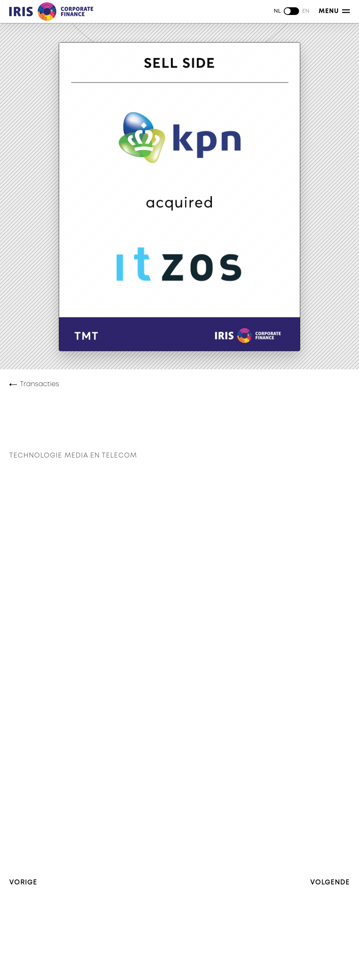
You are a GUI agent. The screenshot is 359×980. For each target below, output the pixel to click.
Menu (334, 11)
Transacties (40, 384)
